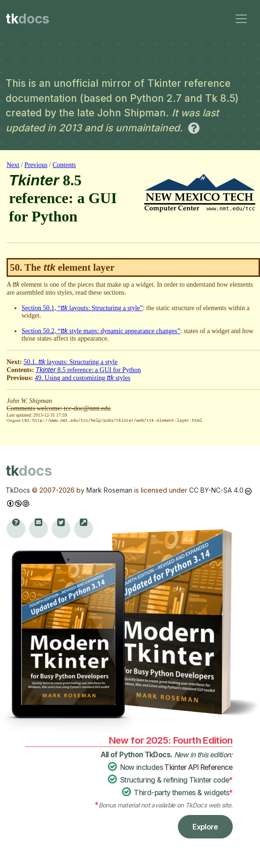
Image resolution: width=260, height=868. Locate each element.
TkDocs (18, 490)
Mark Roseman (109, 490)
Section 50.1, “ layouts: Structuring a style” (82, 308)
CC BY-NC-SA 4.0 (216, 490)
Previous (36, 165)
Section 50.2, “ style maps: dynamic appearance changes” (101, 331)
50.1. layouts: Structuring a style (70, 362)
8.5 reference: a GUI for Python (88, 370)
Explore (205, 826)
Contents (64, 165)
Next (13, 165)
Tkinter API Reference (199, 767)
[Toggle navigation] (241, 19)
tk (27, 19)
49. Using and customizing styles (83, 378)
